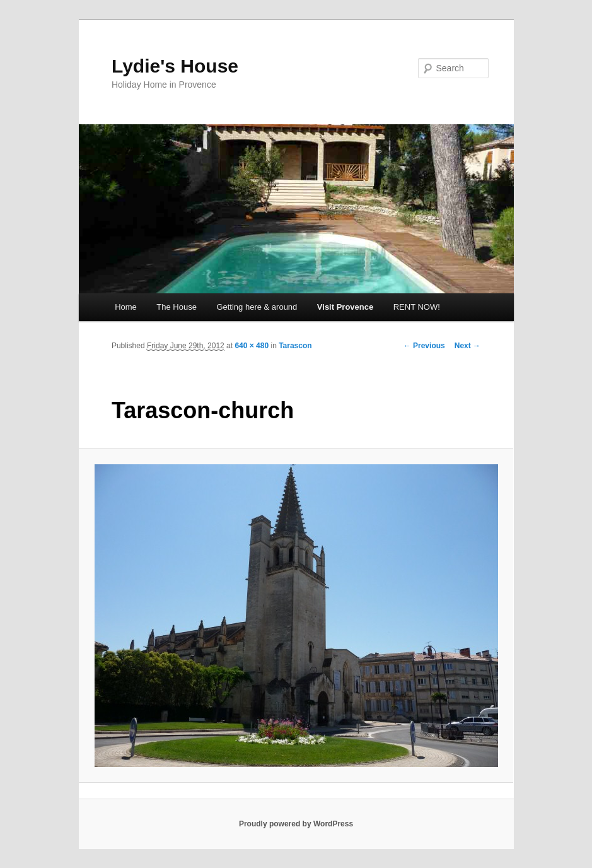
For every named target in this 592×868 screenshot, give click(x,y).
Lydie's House (175, 66)
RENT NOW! (417, 307)
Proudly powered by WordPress (296, 824)
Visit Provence (345, 307)
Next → (467, 346)
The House (177, 307)
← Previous (424, 346)
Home (126, 307)
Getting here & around (257, 307)
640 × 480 (252, 346)
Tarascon (295, 346)
